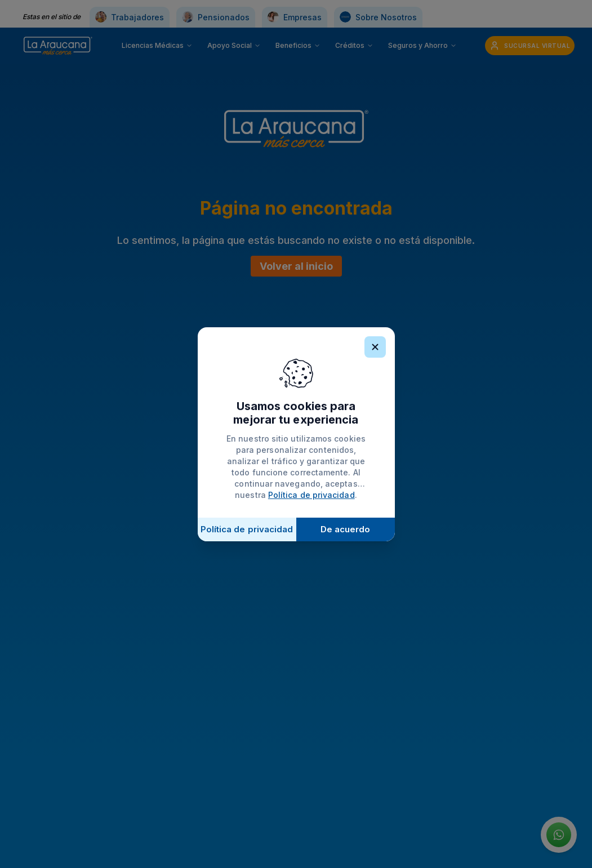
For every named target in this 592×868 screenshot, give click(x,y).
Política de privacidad (311, 495)
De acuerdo (346, 529)
